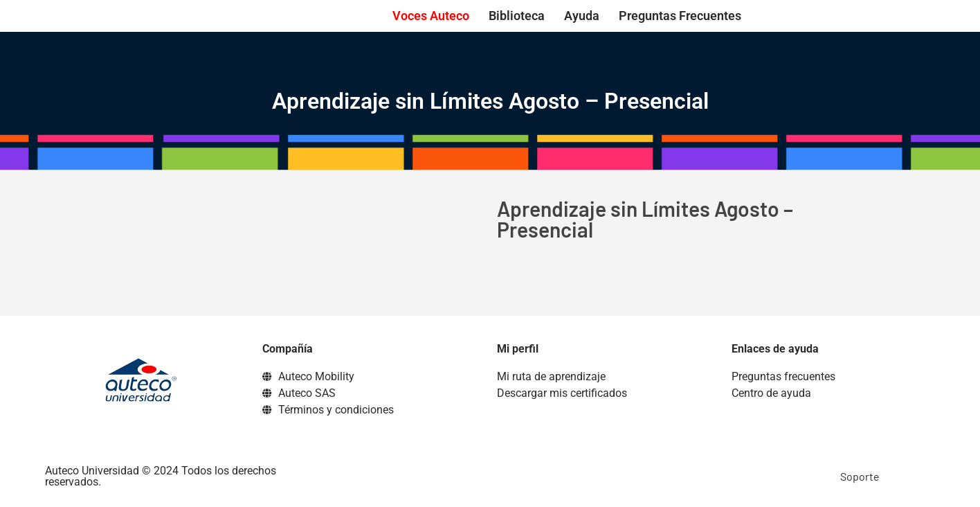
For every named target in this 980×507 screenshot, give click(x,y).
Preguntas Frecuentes (680, 16)
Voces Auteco (431, 16)
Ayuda (582, 16)
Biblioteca (517, 16)
